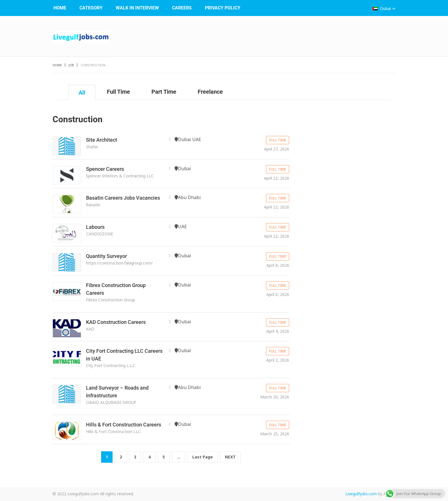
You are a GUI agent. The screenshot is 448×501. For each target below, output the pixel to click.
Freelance (210, 92)
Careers (182, 8)
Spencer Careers (105, 169)
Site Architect (102, 140)
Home (60, 8)
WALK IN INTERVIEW (137, 8)
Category (91, 8)
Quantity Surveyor (106, 256)
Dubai (384, 8)
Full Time (118, 92)
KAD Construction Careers (116, 322)
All (82, 93)
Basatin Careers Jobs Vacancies (123, 198)
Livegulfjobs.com (361, 494)
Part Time (164, 92)
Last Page (203, 457)
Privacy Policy (223, 8)
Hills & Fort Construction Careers (124, 425)
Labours (95, 227)
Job (71, 65)
